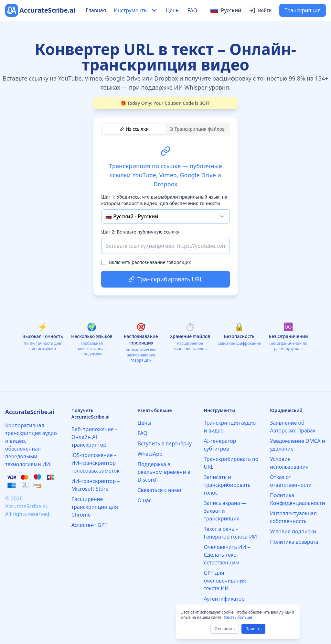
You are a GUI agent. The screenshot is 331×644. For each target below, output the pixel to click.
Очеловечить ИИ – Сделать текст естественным (227, 555)
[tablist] (165, 129)
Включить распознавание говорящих (150, 262)
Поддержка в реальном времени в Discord (164, 472)
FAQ (192, 10)
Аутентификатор (224, 599)
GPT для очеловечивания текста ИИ (225, 581)
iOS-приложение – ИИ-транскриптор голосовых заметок (96, 463)
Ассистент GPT (89, 525)
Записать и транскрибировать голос (227, 485)
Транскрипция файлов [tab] (197, 129)
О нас (145, 500)
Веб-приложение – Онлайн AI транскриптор (95, 437)
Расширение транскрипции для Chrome (95, 507)
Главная (96, 10)
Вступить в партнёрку (165, 443)
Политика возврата (294, 542)
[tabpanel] (165, 213)
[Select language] (226, 10)
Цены (173, 10)
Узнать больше (238, 617)
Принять (253, 629)
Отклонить (225, 629)
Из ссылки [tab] (134, 129)
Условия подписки (293, 531)
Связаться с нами (160, 490)
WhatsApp (150, 454)
